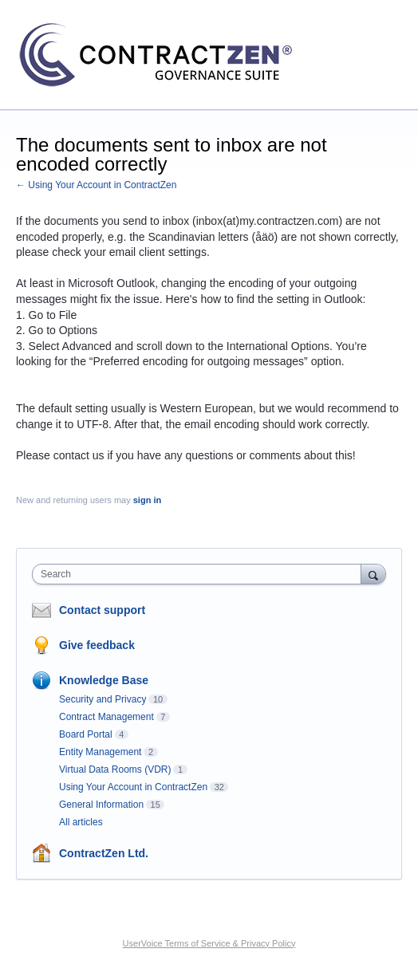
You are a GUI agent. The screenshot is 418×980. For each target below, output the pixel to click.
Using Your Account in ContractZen (133, 787)
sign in (147, 500)
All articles (81, 822)
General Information (101, 805)
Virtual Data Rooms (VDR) (115, 769)
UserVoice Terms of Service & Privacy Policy (209, 943)
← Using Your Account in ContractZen (96, 185)
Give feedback (97, 645)
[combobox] (200, 574)
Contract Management (106, 717)
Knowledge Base (104, 680)
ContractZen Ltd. (104, 853)
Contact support (102, 610)
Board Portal (86, 734)
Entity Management (100, 752)
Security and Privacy (103, 699)
